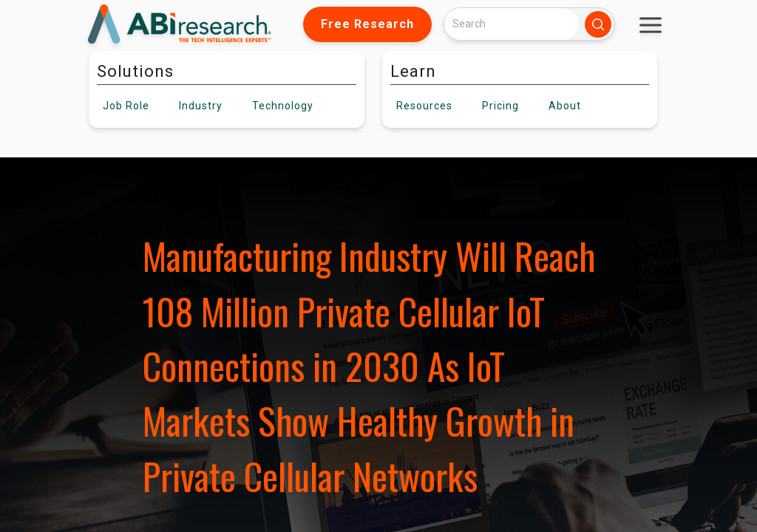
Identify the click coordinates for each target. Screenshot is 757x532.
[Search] (512, 24)
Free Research (367, 24)
